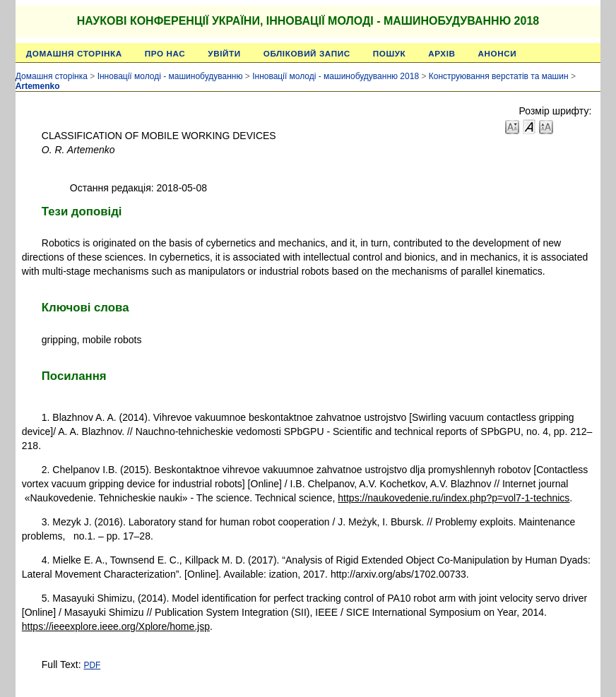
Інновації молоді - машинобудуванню (170, 76)
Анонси (498, 53)
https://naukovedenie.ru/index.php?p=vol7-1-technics (454, 498)
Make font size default (529, 126)
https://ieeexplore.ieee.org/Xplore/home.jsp (116, 626)
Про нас (165, 53)
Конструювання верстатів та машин (499, 76)
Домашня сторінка (74, 53)
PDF (92, 665)
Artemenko (38, 86)
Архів (442, 53)
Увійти (224, 53)
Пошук (390, 53)
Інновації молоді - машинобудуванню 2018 (336, 76)
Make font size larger (546, 126)
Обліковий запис (307, 53)
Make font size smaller (512, 126)
